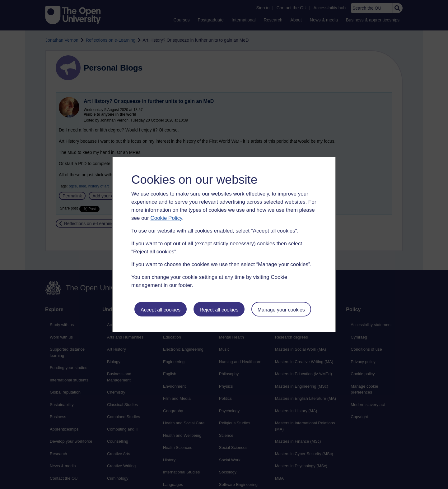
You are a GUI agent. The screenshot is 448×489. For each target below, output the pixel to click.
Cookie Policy (166, 218)
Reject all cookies (219, 310)
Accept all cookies (161, 310)
